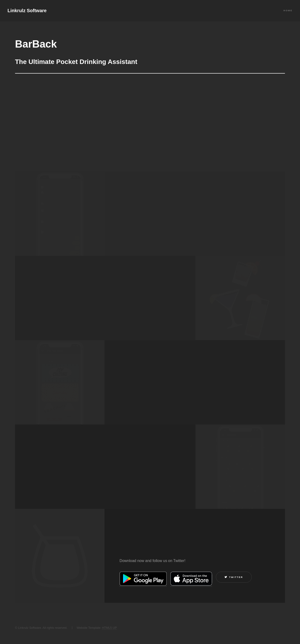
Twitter (236, 577)
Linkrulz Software (27, 11)
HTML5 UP (109, 628)
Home (288, 10)
